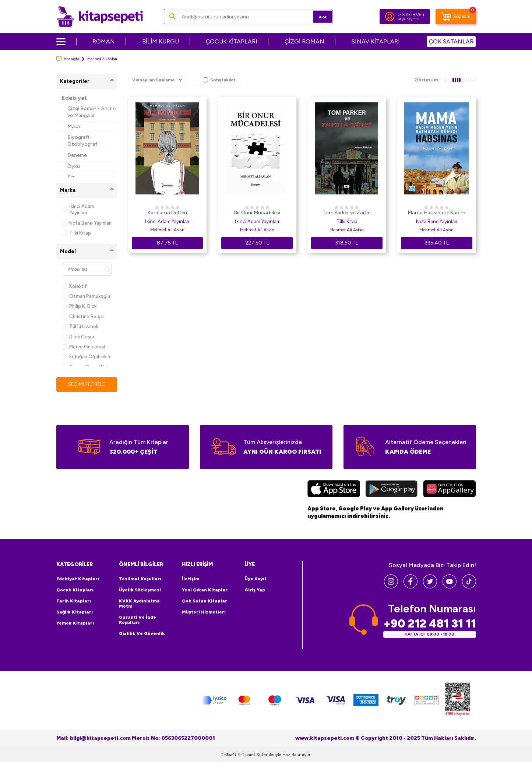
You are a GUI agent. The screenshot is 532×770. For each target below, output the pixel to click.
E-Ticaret (246, 755)
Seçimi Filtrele (87, 384)
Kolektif (74, 286)
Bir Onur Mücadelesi (257, 213)
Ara (316, 16)
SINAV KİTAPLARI (376, 41)
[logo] (100, 17)
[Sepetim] (456, 17)
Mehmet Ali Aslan (167, 230)
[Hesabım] (390, 17)
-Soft (229, 755)
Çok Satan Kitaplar (205, 601)
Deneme (77, 155)
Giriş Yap (255, 590)
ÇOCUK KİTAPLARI (232, 41)
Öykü (74, 166)
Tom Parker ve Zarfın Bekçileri (347, 213)
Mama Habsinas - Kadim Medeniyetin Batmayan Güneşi (437, 213)
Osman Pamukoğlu (86, 296)
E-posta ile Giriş (411, 14)
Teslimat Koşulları (140, 579)
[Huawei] (449, 490)
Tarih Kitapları (74, 601)
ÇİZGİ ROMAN (304, 41)
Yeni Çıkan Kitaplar (205, 590)
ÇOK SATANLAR (451, 41)
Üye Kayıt (256, 579)
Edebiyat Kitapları (78, 579)
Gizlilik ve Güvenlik (142, 634)
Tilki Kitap (76, 233)
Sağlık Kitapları (75, 612)
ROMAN (104, 41)
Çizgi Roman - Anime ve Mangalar (91, 112)
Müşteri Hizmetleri (204, 612)
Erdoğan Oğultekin (86, 357)
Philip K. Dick (79, 306)
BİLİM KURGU (161, 41)
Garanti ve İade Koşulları (138, 620)
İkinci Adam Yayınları (78, 210)
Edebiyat (74, 98)
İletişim (191, 579)
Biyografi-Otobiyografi (83, 141)
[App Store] (334, 490)
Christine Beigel (83, 317)
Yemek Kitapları (75, 623)
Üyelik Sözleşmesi (140, 590)
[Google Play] (392, 490)
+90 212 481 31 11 (430, 624)
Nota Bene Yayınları (87, 223)
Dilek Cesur (78, 337)
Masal (74, 126)
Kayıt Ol (413, 19)
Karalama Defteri (167, 213)
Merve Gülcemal (83, 347)
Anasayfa (68, 59)
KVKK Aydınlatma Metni (139, 604)
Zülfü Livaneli (80, 326)
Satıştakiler (219, 80)
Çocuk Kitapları (75, 590)
